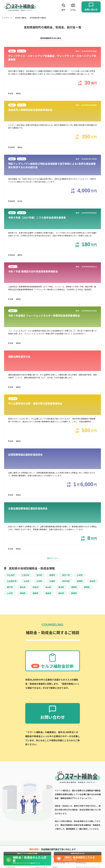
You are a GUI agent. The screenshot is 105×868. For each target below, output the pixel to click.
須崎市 (23, 593)
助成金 (18, 495)
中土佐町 (11, 575)
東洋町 (61, 587)
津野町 (74, 587)
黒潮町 (74, 593)
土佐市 (80, 575)
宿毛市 (23, 587)
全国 (11, 93)
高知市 (61, 593)
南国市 (52, 575)
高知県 (11, 147)
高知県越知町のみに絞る (51, 38)
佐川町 (39, 575)
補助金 (18, 93)
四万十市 (66, 575)
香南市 (36, 593)
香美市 (48, 593)
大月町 (39, 581)
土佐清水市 (12, 581)
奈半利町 (66, 581)
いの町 (10, 593)
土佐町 (26, 581)
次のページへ (53, 558)
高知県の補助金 (21, 18)
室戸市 (10, 587)
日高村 (36, 587)
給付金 (20, 201)
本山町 (48, 587)
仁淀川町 (26, 575)
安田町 (80, 581)
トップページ (7, 18)
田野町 (87, 587)
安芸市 (93, 581)
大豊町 (52, 581)
